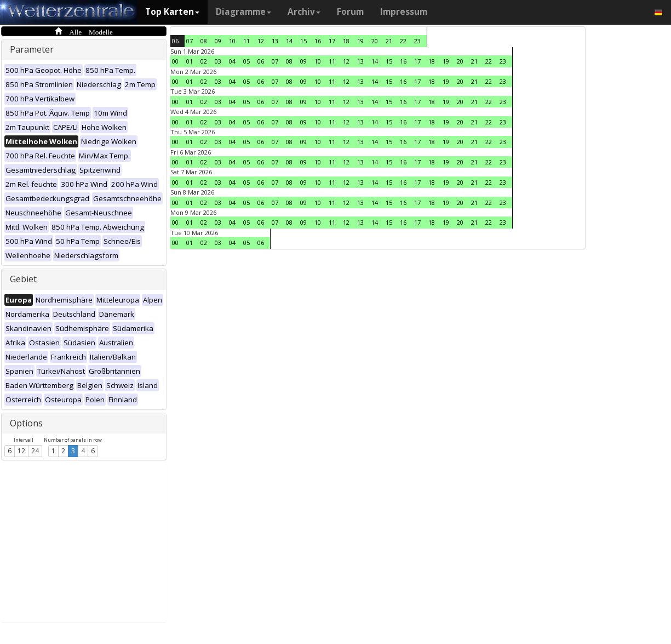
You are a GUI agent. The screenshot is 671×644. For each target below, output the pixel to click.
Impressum (404, 12)
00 (175, 61)
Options (26, 423)
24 (35, 451)
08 (204, 41)
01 (190, 61)
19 (360, 41)
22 (403, 41)
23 (417, 41)
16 (318, 41)
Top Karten (172, 12)
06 (175, 41)
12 (21, 451)
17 (332, 41)
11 (246, 41)
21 (389, 41)
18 (346, 41)
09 (218, 41)
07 (190, 41)
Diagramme (243, 12)
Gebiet (23, 279)
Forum (350, 12)
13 (275, 41)
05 (246, 61)
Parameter (32, 49)
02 (204, 61)
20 (375, 41)
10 (232, 41)
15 (303, 41)
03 (218, 61)
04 (232, 61)
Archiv (304, 12)
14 (289, 41)
